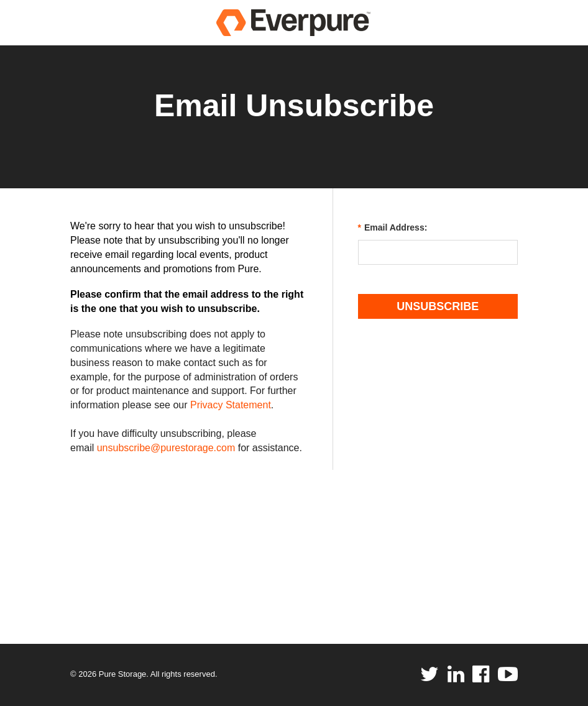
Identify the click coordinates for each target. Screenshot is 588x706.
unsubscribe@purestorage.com (166, 448)
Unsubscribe (438, 306)
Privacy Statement (231, 405)
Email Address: (393, 228)
